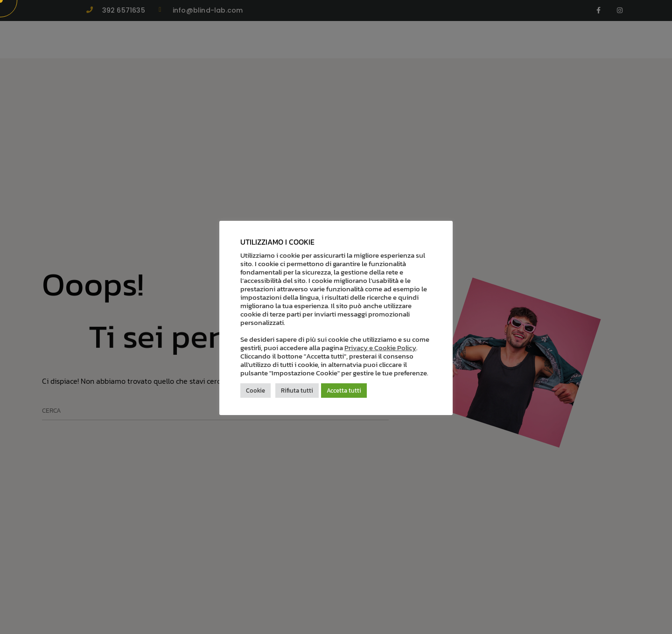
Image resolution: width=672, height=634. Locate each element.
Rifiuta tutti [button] (297, 391)
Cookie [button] (255, 391)
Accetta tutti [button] (344, 391)
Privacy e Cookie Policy (380, 348)
